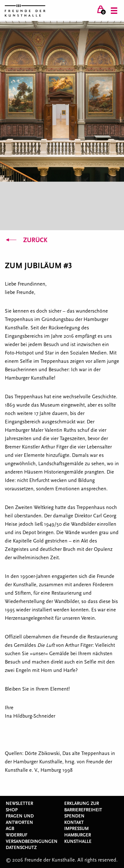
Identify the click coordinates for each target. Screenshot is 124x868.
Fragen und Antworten (20, 819)
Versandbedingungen (32, 842)
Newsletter (19, 804)
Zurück (26, 240)
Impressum (76, 829)
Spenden (74, 816)
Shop (12, 810)
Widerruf (17, 835)
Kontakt (74, 823)
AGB (10, 829)
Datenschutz (21, 848)
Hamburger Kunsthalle (78, 838)
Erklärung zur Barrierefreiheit (83, 807)
